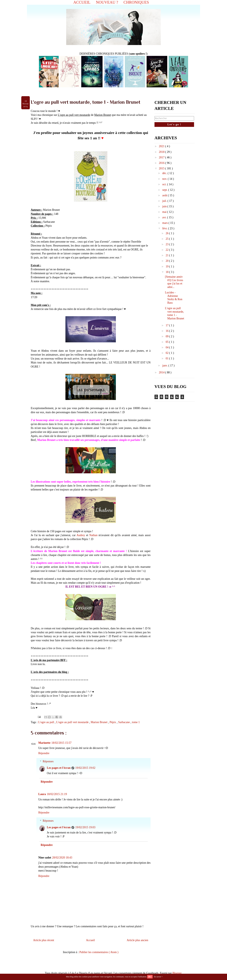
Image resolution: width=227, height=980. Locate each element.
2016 (162, 163)
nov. (165, 179)
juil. (165, 201)
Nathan (93, 535)
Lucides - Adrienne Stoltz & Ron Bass (174, 298)
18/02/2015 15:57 (61, 743)
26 (167, 233)
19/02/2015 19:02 (85, 768)
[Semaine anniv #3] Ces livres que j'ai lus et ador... (174, 282)
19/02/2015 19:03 (85, 827)
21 (167, 255)
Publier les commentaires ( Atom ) (99, 952)
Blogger (177, 973)
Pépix (113, 722)
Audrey (81, 535)
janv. (165, 365)
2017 (162, 157)
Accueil (90, 940)
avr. (165, 217)
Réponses (48, 761)
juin (165, 206)
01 (167, 358)
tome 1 (136, 722)
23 (167, 244)
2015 (162, 168)
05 (167, 342)
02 (167, 353)
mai (165, 212)
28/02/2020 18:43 (62, 858)
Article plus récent (44, 940)
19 (167, 266)
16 (167, 331)
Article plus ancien (137, 940)
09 (167, 336)
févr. (165, 228)
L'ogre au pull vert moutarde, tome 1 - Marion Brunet (175, 313)
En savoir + (158, 977)
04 (167, 347)
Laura (42, 794)
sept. (165, 190)
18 (167, 272)
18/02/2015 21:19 (57, 794)
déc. (165, 173)
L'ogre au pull (47, 722)
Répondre (44, 753)
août (165, 195)
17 (167, 325)
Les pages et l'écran (59, 768)
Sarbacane (124, 722)
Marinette (44, 743)
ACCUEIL (82, 2)
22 (167, 250)
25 (167, 239)
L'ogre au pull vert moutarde (73, 722)
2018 (162, 152)
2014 (162, 372)
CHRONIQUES (136, 2)
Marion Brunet (99, 722)
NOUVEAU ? (107, 2)
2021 (162, 146)
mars (165, 223)
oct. (165, 184)
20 (167, 261)
